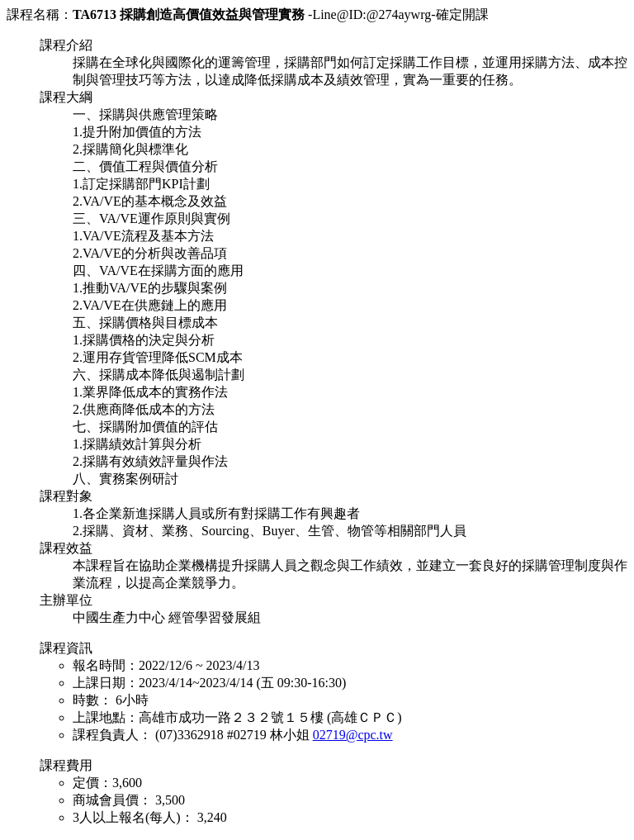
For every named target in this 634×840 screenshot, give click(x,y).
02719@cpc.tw (353, 735)
